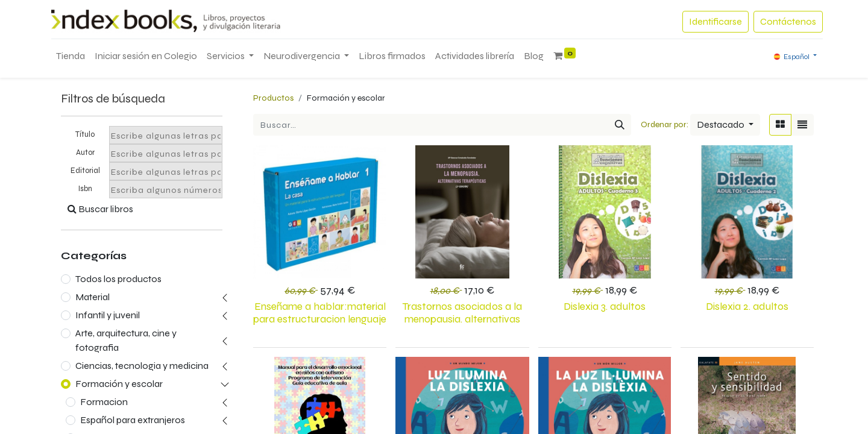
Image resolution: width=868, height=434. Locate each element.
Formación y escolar (119, 384)
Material (93, 297)
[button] (725, 125)
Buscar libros (100, 209)
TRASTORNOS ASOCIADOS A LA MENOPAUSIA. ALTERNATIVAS (462, 313)
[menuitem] (71, 56)
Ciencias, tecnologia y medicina (142, 366)
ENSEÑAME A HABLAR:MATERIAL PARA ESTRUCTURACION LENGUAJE (320, 313)
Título (85, 134)
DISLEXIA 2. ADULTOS (747, 307)
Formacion (104, 402)
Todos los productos (118, 279)
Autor (85, 153)
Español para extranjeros (133, 420)
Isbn (85, 189)
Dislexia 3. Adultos (605, 307)
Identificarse (715, 21)
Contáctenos (788, 21)
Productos (273, 98)
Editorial (85, 171)
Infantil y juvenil (108, 315)
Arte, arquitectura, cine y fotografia (126, 340)
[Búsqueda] (620, 125)
